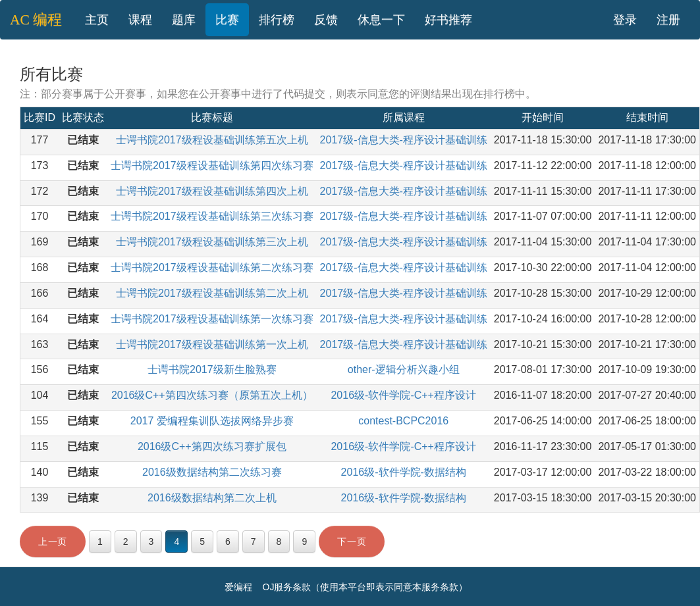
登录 (625, 20)
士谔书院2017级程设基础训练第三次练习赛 (212, 216)
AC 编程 (36, 20)
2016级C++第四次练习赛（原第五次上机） (212, 395)
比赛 (227, 20)
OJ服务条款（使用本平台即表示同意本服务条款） (365, 587)
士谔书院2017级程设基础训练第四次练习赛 (212, 165)
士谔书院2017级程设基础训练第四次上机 (212, 191)
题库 (184, 20)
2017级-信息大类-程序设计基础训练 (404, 140)
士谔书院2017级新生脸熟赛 (212, 369)
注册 (668, 20)
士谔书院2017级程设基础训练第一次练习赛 (212, 319)
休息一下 (381, 20)
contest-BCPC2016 (403, 421)
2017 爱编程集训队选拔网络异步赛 (212, 421)
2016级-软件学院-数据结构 (404, 472)
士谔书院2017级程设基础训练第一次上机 (212, 344)
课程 (140, 20)
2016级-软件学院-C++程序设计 (403, 395)
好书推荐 (448, 20)
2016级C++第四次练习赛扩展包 (212, 446)
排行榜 (277, 20)
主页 (97, 20)
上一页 (53, 542)
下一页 (352, 542)
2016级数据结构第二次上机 (212, 498)
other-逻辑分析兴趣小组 (404, 369)
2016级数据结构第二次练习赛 (212, 472)
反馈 (326, 20)
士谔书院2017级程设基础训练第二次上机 (212, 293)
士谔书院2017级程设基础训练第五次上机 (212, 140)
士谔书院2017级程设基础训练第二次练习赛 (212, 267)
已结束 (83, 140)
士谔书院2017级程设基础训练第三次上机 (212, 242)
